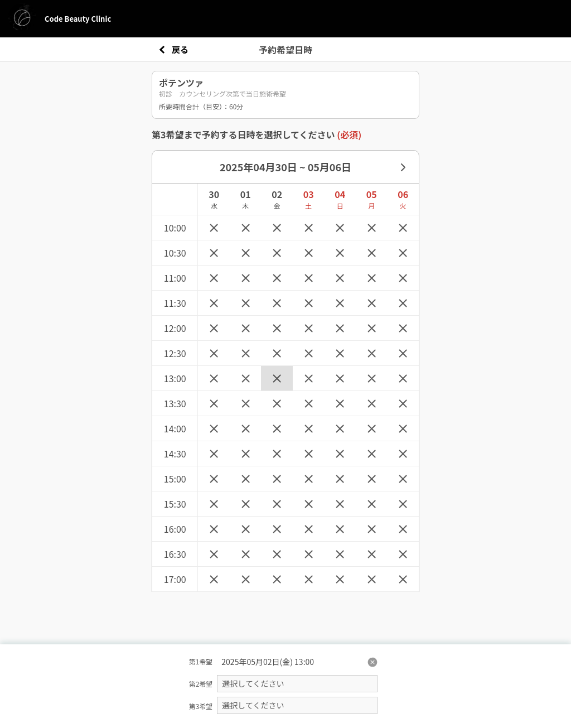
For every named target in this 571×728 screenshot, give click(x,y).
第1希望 (201, 661)
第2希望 (201, 684)
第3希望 (201, 706)
